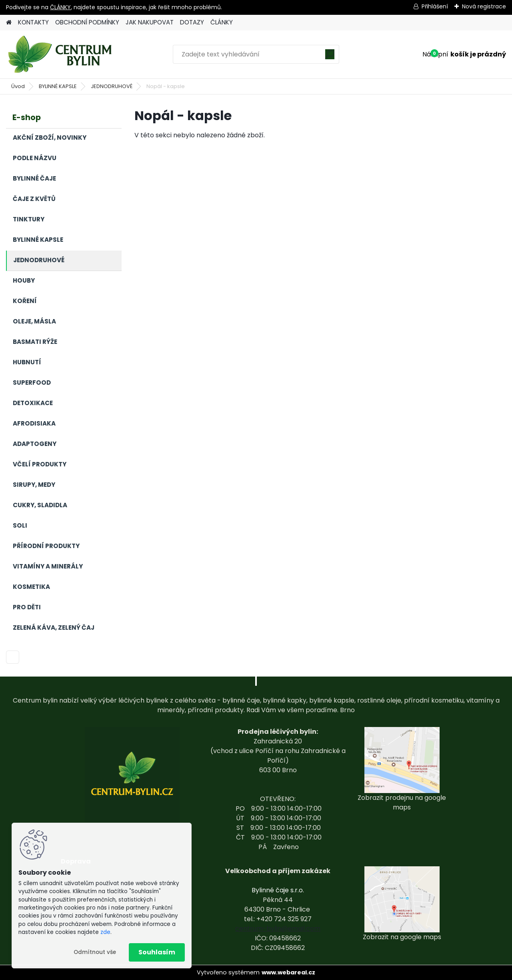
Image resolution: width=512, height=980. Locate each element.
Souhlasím (157, 952)
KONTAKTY (33, 22)
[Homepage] (9, 23)
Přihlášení (435, 6)
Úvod (18, 86)
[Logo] (61, 54)
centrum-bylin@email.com (278, 929)
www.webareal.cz (288, 972)
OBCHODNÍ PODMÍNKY (87, 22)
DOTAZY (192, 22)
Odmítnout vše (95, 952)
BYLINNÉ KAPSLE (58, 86)
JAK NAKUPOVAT (150, 22)
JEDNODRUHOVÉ (112, 86)
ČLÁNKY (60, 7)
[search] (330, 57)
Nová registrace (484, 6)
